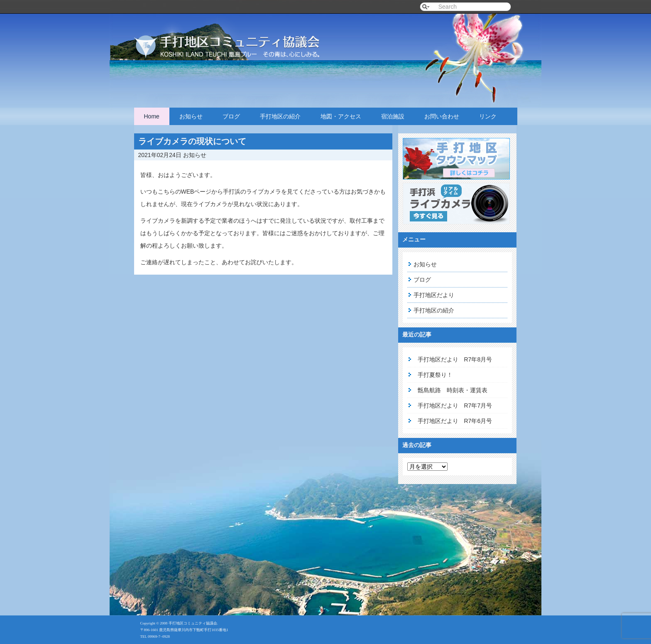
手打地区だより (434, 295)
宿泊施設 (393, 116)
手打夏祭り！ (435, 375)
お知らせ (191, 116)
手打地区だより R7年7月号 (455, 406)
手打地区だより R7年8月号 (455, 359)
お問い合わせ (442, 116)
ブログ (231, 116)
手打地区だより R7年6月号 (455, 421)
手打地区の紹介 (280, 116)
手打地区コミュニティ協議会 (238, 38)
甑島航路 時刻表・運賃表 (453, 390)
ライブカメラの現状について (192, 141)
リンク (488, 116)
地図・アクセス (341, 116)
